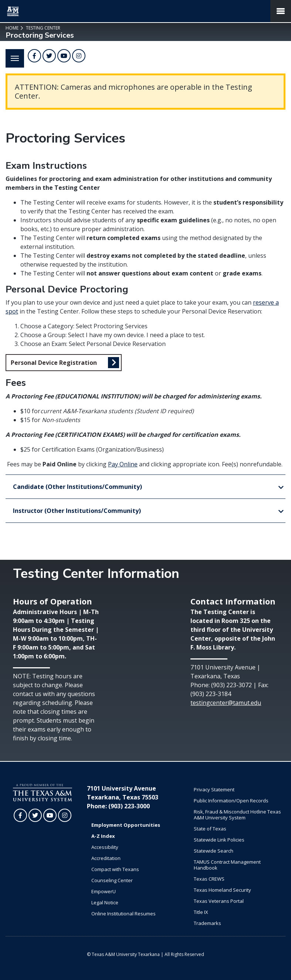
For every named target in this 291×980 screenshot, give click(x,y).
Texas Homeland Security (222, 890)
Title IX (201, 912)
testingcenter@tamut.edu (226, 703)
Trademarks (207, 923)
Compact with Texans (115, 869)
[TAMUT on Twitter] (49, 56)
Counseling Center (112, 880)
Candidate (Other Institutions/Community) (77, 487)
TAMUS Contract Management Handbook (227, 865)
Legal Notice (105, 902)
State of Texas (210, 829)
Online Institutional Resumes (123, 914)
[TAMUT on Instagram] (79, 56)
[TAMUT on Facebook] (34, 56)
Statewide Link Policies (219, 840)
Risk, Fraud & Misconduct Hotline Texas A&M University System (237, 815)
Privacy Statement (214, 789)
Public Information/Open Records (231, 801)
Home (12, 28)
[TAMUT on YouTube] (64, 56)
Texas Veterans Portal (219, 901)
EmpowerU (104, 891)
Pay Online (123, 464)
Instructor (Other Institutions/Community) (77, 511)
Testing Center (43, 28)
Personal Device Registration (54, 363)
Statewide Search (214, 851)
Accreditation (106, 858)
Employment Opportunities (126, 825)
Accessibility (105, 847)
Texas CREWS (209, 879)
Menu (12, 54)
